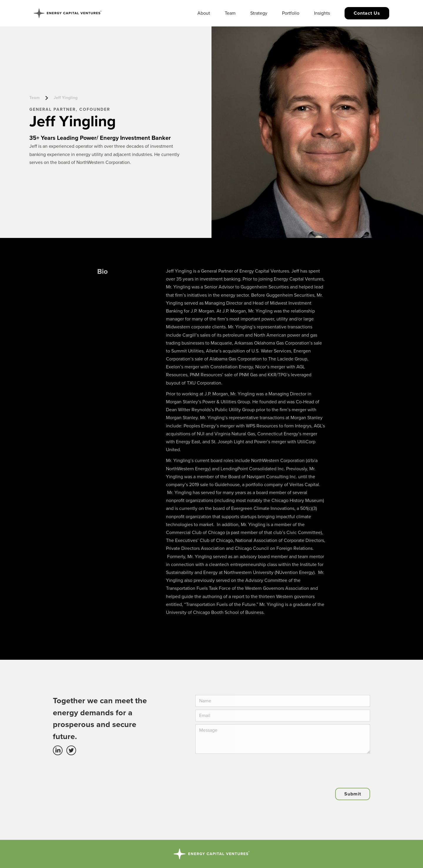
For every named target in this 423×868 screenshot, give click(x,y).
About (204, 13)
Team (230, 13)
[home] (68, 13)
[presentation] (240, 768)
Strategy (259, 13)
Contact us (367, 13)
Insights (322, 13)
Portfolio (291, 13)
